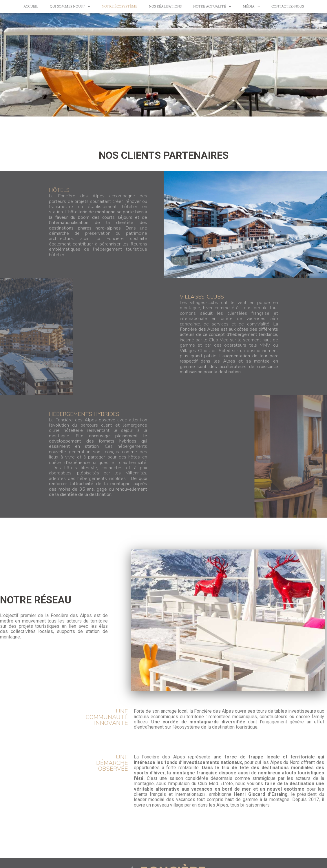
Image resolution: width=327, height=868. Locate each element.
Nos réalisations (165, 7)
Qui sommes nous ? (70, 7)
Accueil (31, 7)
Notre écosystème (119, 7)
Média (251, 7)
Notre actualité (212, 7)
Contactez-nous (288, 7)
